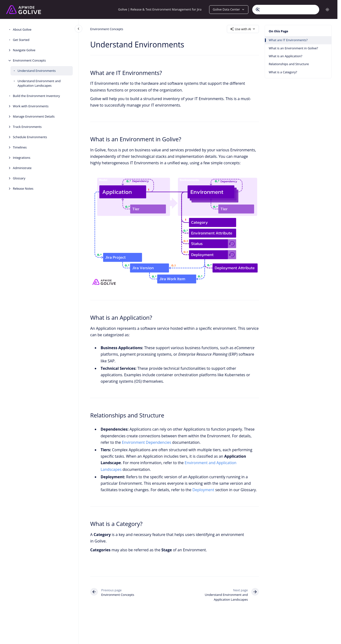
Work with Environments (31, 106)
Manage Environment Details (34, 116)
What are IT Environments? (288, 40)
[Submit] (258, 10)
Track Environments (27, 127)
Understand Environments (37, 71)
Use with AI (243, 29)
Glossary (19, 178)
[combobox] (286, 10)
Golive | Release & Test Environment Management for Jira (160, 9)
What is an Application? (285, 56)
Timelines (20, 147)
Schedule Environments (30, 137)
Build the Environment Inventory (36, 96)
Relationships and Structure (289, 64)
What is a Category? (283, 72)
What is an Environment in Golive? (293, 48)
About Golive (22, 29)
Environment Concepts (29, 60)
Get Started (21, 40)
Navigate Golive (24, 50)
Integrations (22, 158)
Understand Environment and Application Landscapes (39, 83)
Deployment (203, 490)
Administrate (22, 168)
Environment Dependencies (147, 442)
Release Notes (23, 188)
